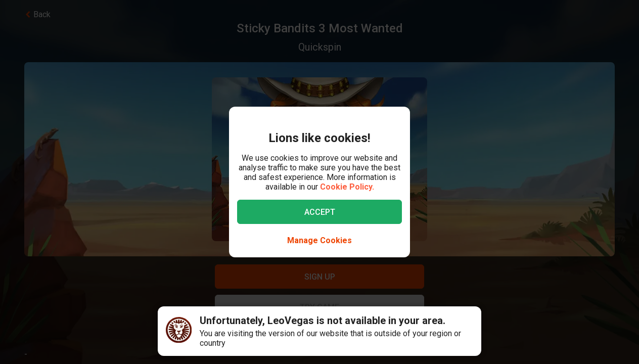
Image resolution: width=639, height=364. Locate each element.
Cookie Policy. (347, 187)
